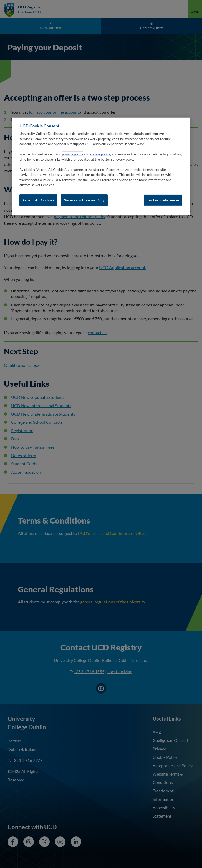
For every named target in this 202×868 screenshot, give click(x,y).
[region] (101, 166)
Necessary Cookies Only (84, 200)
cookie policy (100, 154)
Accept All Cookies (38, 200)
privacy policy (72, 154)
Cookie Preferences (163, 200)
